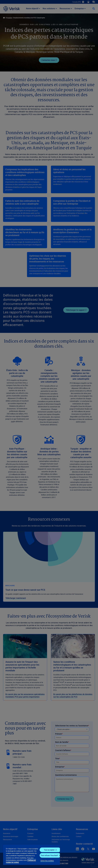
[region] (31, 855)
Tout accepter (49, 850)
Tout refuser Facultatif (49, 855)
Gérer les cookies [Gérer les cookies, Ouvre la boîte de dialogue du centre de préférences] (47, 861)
